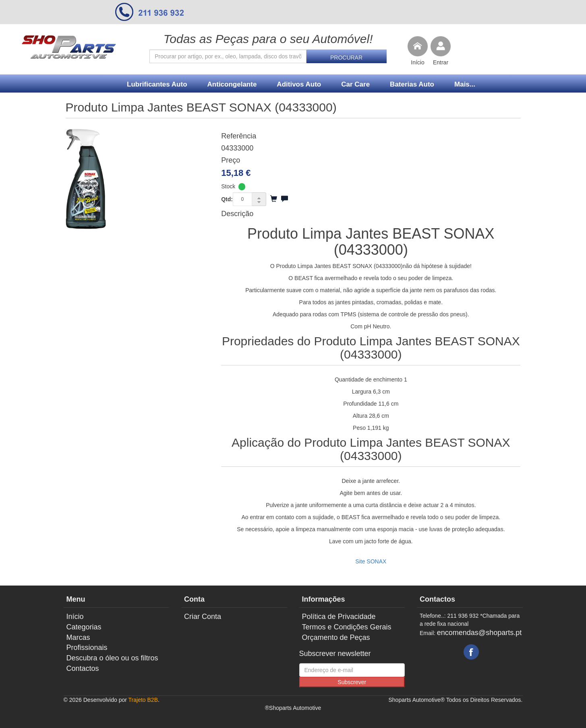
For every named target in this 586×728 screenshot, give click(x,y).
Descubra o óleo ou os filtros (112, 658)
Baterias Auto (412, 84)
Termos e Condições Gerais (347, 627)
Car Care (355, 84)
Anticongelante (232, 84)
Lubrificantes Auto (157, 84)
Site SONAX (371, 561)
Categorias (84, 627)
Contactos (83, 668)
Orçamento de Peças (336, 637)
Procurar (346, 58)
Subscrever (352, 682)
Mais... (465, 84)
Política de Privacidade (339, 617)
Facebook (471, 652)
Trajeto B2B (143, 700)
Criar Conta (203, 617)
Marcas (78, 637)
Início (417, 62)
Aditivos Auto (299, 84)
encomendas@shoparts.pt (479, 633)
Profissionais (87, 648)
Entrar (441, 62)
